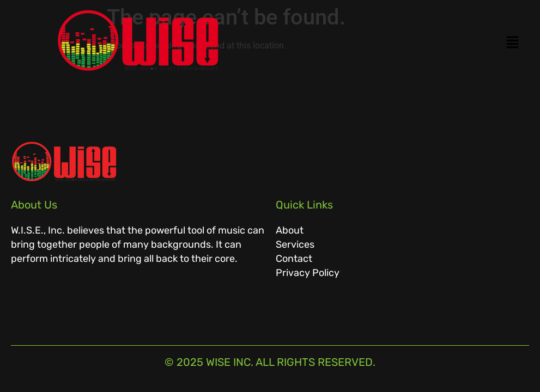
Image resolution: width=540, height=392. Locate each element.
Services (295, 244)
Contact (294, 259)
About (290, 230)
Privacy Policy (308, 273)
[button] (403, 43)
